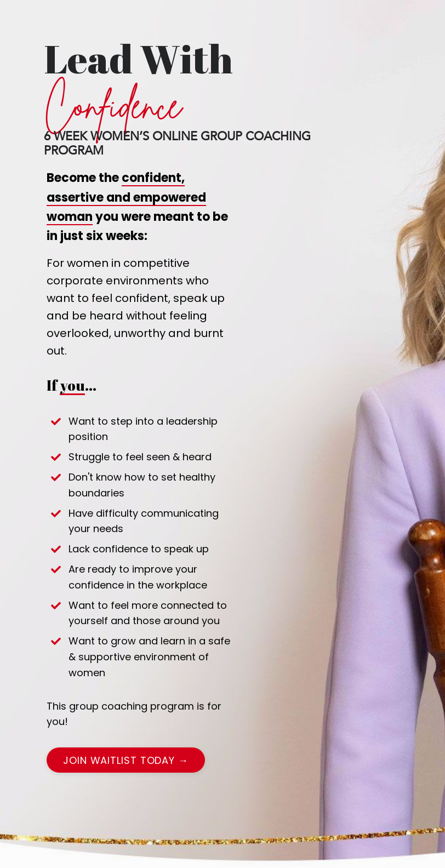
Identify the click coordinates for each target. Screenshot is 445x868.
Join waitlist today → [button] (126, 760)
